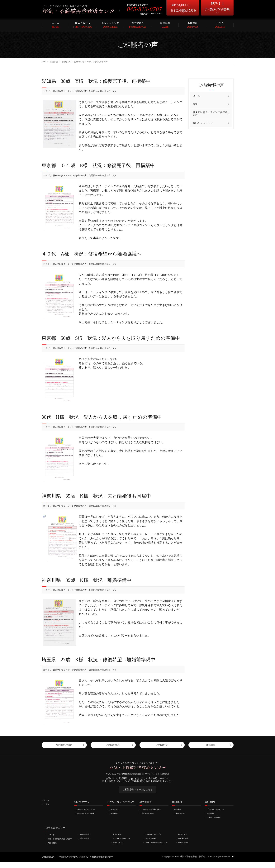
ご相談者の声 (70, 62)
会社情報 (211, 818)
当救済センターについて (88, 814)
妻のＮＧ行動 (152, 842)
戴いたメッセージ (203, 123)
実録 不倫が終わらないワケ (159, 848)
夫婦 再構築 (54, 849)
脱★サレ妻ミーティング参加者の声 (210, 113)
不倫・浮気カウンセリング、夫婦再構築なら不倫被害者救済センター (137, 784)
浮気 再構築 (86, 842)
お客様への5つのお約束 (88, 818)
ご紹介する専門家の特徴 (154, 814)
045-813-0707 (138, 781)
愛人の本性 (119, 839)
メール (196, 96)
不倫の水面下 (185, 847)
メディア (52, 839)
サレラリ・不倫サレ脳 (124, 842)
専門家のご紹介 (149, 818)
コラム (47, 809)
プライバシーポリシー (218, 814)
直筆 (195, 104)
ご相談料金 (115, 818)
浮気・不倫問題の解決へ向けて (61, 844)
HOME (45, 62)
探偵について (120, 847)
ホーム (47, 805)
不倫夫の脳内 (185, 842)
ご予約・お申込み (216, 822)
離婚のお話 (184, 839)
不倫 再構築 (86, 839)
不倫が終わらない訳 (155, 839)
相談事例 (179, 814)
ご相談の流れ (116, 814)
